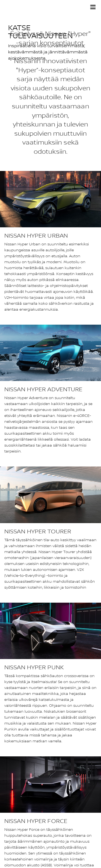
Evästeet (11, 847)
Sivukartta (12, 810)
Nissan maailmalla (18, 804)
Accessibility (14, 824)
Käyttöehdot (14, 853)
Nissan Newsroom (18, 817)
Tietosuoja (12, 840)
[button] (93, 7)
